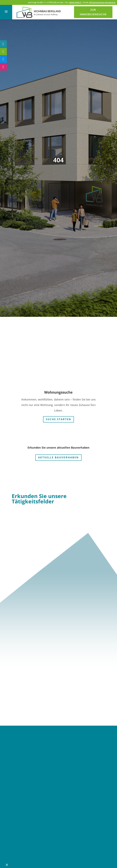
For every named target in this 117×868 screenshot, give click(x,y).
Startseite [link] (24, 775)
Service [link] (21, 821)
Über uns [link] (23, 784)
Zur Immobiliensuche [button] (93, 12)
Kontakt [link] (21, 839)
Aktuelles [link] (23, 812)
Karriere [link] (22, 830)
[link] (39, 18)
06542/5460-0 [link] (75, 2)
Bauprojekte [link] (27, 802)
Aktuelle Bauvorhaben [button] (58, 457)
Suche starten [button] (58, 419)
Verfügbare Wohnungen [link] (44, 793)
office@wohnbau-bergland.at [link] (102, 2)
